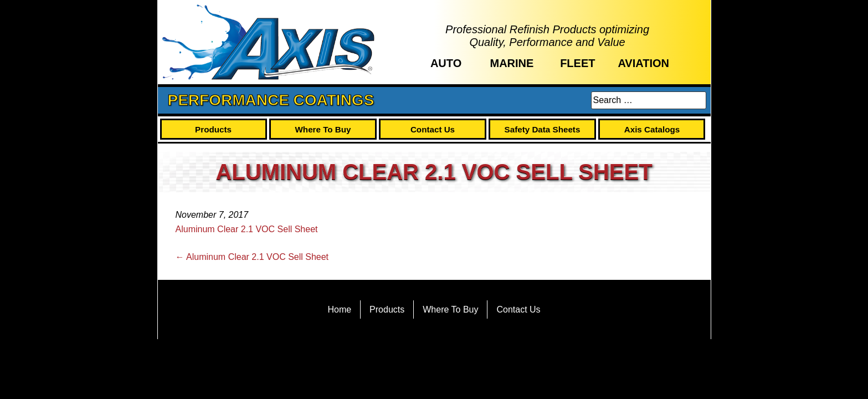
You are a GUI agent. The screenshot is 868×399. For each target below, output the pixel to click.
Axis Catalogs (652, 129)
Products (213, 129)
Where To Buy (323, 129)
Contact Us (433, 129)
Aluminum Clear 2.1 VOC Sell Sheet (247, 229)
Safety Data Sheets (543, 129)
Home (339, 310)
